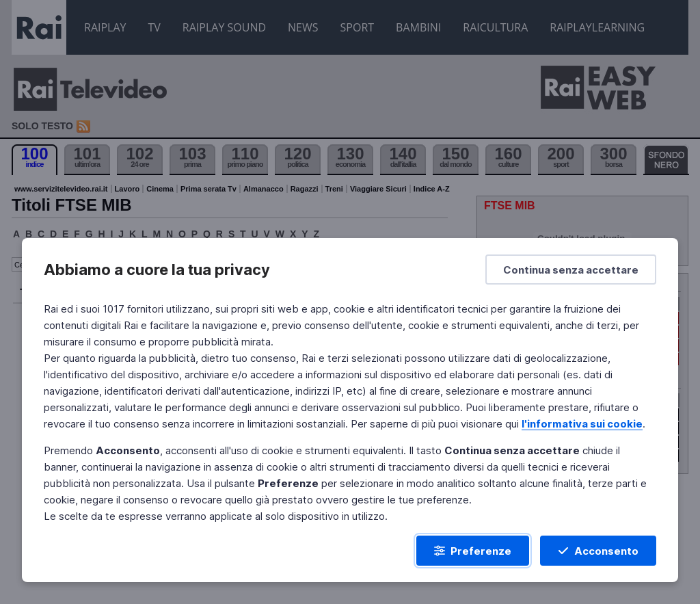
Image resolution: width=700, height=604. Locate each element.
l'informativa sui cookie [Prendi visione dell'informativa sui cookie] (582, 424)
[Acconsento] (598, 551)
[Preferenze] (473, 551)
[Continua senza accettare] (571, 270)
